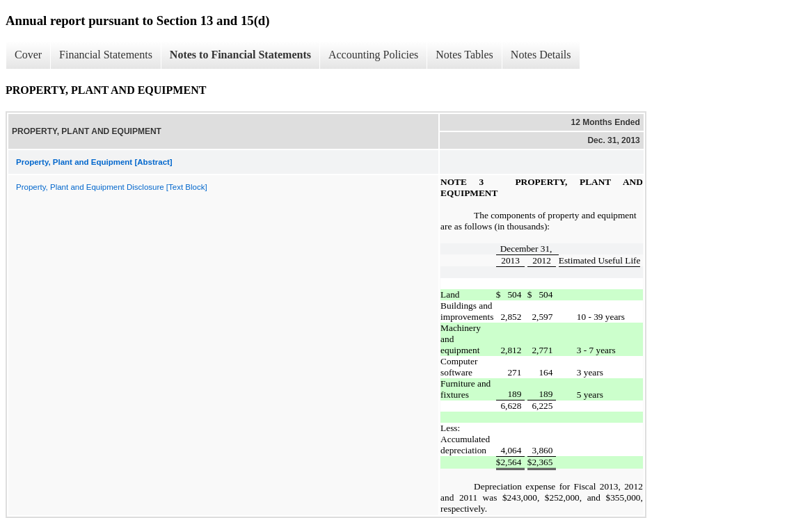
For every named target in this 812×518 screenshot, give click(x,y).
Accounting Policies (373, 55)
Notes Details (541, 55)
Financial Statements (106, 55)
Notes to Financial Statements (240, 55)
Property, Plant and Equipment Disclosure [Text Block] (112, 187)
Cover (28, 55)
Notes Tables (464, 55)
